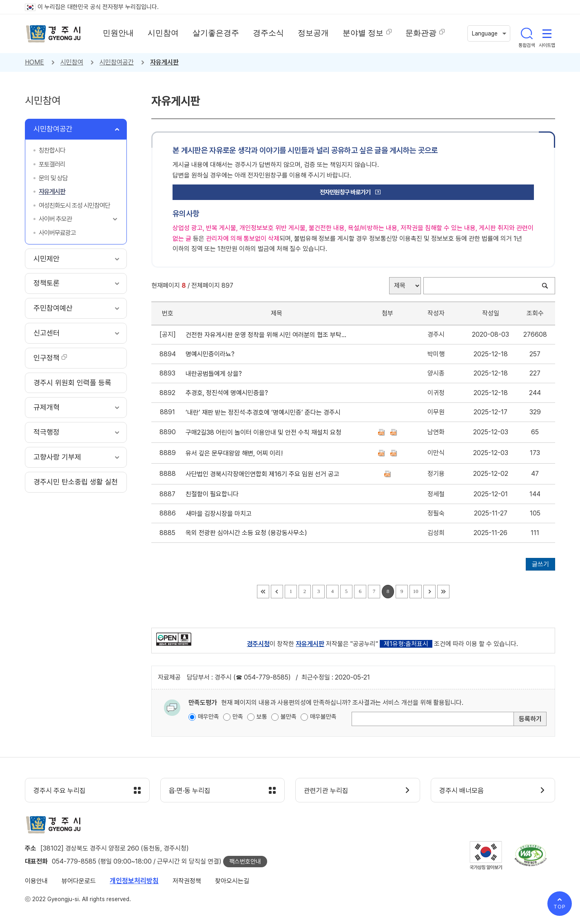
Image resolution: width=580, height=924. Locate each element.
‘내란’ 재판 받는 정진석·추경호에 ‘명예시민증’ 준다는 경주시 (265, 412)
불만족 (289, 717)
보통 (262, 717)
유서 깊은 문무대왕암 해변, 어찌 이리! (236, 453)
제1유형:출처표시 (406, 644)
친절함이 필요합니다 (214, 494)
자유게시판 (164, 62)
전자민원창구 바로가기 (345, 192)
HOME (34, 62)
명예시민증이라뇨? (212, 354)
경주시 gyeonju (53, 34)
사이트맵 (547, 33)
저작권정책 (187, 881)
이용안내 (36, 881)
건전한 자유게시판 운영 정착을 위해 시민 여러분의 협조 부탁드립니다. (266, 335)
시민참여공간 (117, 62)
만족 (238, 717)
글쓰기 (540, 564)
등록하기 (530, 719)
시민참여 (72, 62)
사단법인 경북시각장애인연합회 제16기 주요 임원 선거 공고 (264, 474)
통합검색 (527, 33)
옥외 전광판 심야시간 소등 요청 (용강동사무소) (248, 533)
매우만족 (208, 717)
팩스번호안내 (245, 862)
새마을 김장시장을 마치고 (220, 514)
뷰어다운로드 (79, 881)
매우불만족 (323, 717)
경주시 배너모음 (462, 791)
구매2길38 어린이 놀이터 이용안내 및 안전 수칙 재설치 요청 (265, 432)
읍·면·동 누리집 (190, 791)
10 (416, 591)
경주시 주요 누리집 (60, 791)
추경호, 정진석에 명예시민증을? (228, 393)
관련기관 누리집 (326, 791)
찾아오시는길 (232, 881)
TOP (560, 907)
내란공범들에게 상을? (215, 374)
